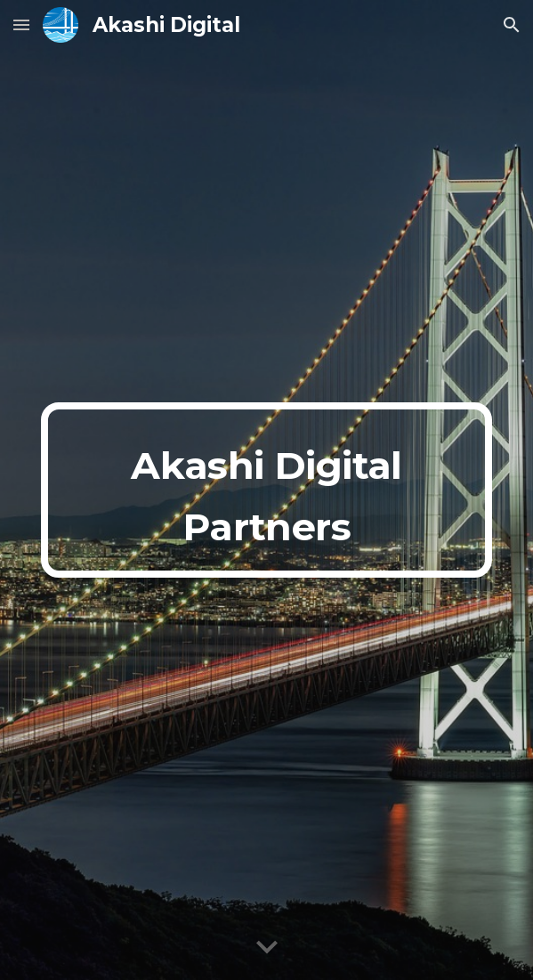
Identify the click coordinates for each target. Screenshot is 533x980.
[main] (266, 490)
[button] (21, 24)
